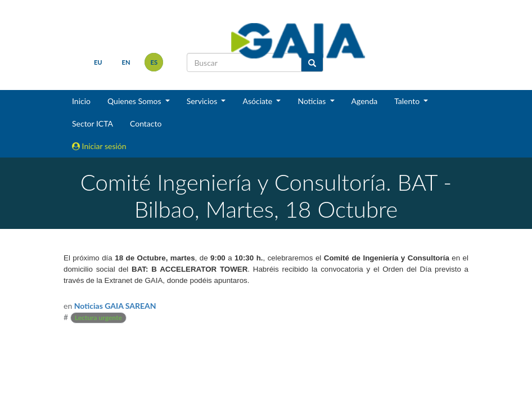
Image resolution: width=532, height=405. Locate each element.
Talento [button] (408, 101)
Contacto (146, 123)
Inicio (81, 101)
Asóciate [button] (258, 101)
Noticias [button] (313, 101)
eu (98, 62)
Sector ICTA (93, 123)
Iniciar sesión (99, 146)
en (126, 62)
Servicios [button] (203, 101)
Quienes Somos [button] (135, 101)
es (154, 62)
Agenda (365, 101)
